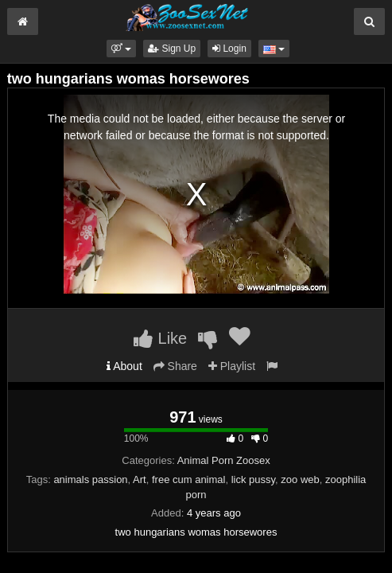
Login (229, 49)
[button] (121, 49)
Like (160, 338)
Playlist (232, 366)
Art (140, 479)
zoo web (300, 479)
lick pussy (253, 479)
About (124, 366)
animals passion (90, 479)
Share (175, 366)
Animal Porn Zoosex (224, 460)
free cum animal (188, 479)
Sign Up (172, 49)
